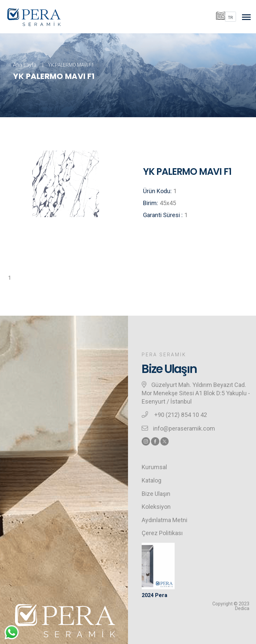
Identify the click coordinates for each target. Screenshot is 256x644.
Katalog (151, 480)
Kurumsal (154, 467)
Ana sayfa (25, 65)
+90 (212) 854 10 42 (180, 415)
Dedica (242, 608)
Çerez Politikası (162, 533)
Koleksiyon (156, 507)
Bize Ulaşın (156, 494)
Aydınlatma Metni (164, 520)
